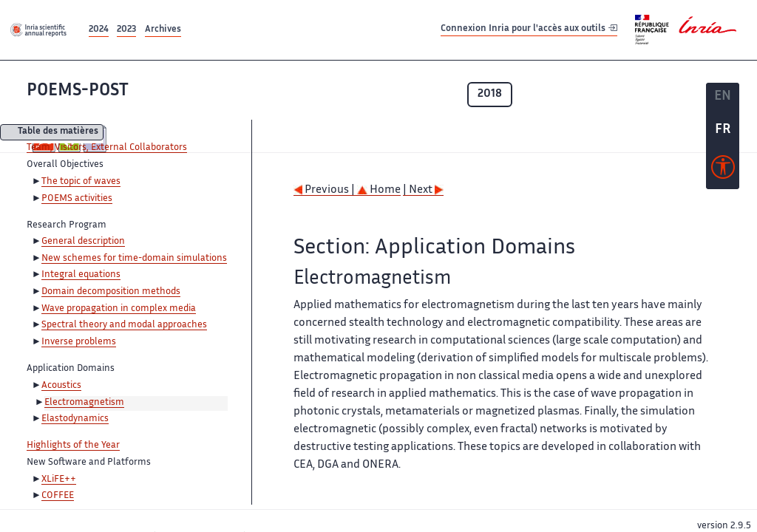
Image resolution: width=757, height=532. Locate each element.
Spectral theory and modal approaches (124, 325)
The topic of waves (81, 182)
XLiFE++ (59, 480)
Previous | (325, 190)
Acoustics (61, 386)
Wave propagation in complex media (119, 309)
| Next (423, 190)
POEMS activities (77, 199)
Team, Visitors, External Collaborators (107, 148)
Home (379, 190)
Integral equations (81, 275)
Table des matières (58, 133)
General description (83, 242)
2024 (99, 30)
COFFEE (58, 496)
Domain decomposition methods (111, 292)
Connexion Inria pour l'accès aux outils (529, 29)
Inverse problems (79, 342)
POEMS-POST (78, 91)
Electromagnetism (84, 403)
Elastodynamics (75, 419)
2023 (126, 30)
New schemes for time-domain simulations (134, 259)
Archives (163, 30)
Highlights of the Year (73, 446)
